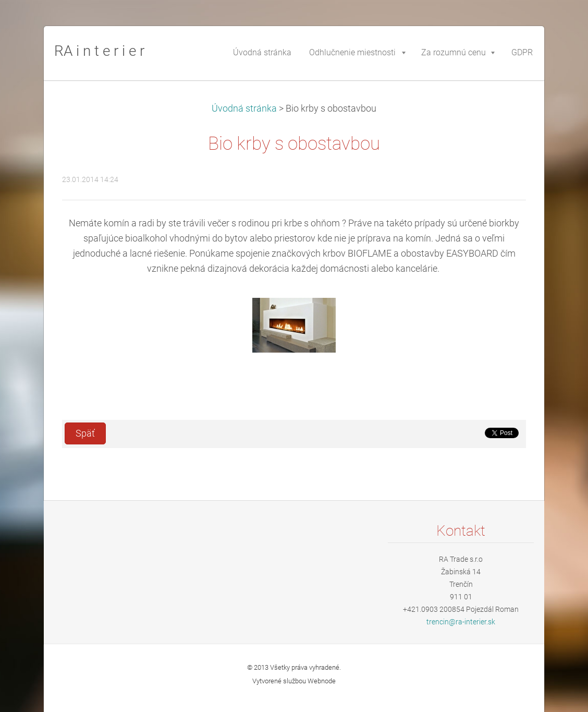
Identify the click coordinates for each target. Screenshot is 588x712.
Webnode (322, 681)
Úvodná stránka (244, 108)
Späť (85, 433)
